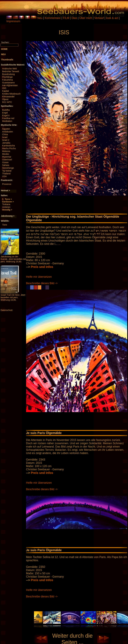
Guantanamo (8, 83)
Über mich (86, 18)
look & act (113, 18)
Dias (75, 18)
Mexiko (6, 154)
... (59, 244)
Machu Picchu (9, 148)
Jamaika (6, 143)
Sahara (6, 165)
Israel (5, 137)
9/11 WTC (7, 102)
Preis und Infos (42, 267)
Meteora (6, 151)
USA (4, 176)
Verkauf (99, 18)
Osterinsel (7, 160)
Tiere (5, 225)
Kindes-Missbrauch (11, 94)
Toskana (6, 204)
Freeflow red (8, 118)
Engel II (6, 115)
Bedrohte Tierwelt (11, 71)
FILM (66, 18)
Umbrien (6, 207)
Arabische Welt (9, 69)
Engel (5, 113)
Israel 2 (6, 140)
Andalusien (7, 132)
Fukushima (7, 80)
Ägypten (6, 129)
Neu (40, 18)
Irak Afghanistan (10, 85)
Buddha (6, 110)
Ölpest (5, 99)
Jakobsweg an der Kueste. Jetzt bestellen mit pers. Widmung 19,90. (13, 259)
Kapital (5, 91)
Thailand (6, 174)
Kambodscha (9, 146)
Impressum (13, 21)
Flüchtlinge (7, 77)
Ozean (5, 162)
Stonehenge (8, 168)
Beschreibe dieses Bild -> (42, 283)
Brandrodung (8, 74)
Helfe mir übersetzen (39, 277)
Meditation (7, 121)
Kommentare (53, 18)
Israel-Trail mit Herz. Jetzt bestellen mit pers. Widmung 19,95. (13, 297)
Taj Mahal (7, 171)
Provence (7, 184)
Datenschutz (7, 310)
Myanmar (7, 157)
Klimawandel (8, 97)
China (5, 134)
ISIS (4, 88)
